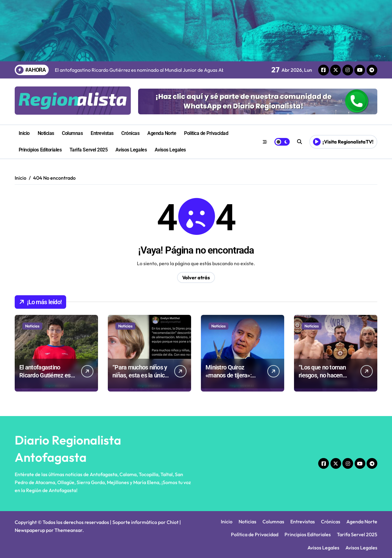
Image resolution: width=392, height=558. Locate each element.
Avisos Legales (131, 150)
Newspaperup (30, 530)
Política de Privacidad (206, 133)
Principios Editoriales (40, 150)
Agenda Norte (162, 133)
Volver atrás (196, 277)
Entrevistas (102, 133)
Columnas (72, 133)
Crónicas (130, 133)
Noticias (46, 133)
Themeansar (68, 530)
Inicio (24, 133)
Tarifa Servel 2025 (89, 150)
